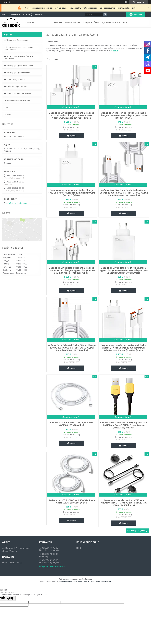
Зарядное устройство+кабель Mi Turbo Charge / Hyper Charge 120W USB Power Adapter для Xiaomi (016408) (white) (124, 348)
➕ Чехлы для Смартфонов (16, 40)
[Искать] (105, 14)
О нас (6, 107)
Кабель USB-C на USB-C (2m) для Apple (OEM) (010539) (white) (72, 424)
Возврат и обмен (91, 22)
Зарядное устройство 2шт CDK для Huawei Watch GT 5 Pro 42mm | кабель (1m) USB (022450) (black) (124, 503)
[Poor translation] (11, 598)
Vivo (116, 51)
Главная (58, 22)
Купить (73, 136)
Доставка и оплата (111, 22)
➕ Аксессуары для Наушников (18, 73)
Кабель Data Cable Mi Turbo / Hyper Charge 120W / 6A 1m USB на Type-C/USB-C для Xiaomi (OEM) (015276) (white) (72, 348)
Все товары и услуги (136, 531)
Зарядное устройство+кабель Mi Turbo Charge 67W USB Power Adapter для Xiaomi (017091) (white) (124, 115)
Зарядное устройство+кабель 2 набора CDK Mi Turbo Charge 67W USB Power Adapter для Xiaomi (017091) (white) (72, 115)
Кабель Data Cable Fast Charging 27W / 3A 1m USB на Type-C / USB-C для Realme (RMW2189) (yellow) (124, 425)
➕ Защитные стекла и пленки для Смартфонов (19, 48)
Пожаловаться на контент (71, 582)
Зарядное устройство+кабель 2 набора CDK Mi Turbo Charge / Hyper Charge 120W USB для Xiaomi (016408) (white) (72, 270)
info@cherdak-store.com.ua (19, 203)
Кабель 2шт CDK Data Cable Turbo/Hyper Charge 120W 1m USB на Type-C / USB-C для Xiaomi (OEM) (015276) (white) (124, 193)
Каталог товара (72, 22)
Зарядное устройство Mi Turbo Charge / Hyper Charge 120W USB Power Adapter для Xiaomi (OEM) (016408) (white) (124, 270)
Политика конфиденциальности (97, 582)
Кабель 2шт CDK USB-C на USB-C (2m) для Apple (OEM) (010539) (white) (72, 501)
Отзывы (8, 114)
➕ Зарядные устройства (15, 79)
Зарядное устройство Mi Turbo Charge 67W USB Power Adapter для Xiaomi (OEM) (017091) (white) (72, 193)
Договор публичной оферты (17, 100)
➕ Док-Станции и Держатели (17, 93)
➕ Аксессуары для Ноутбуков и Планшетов (18, 57)
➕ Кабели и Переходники (15, 86)
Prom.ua (89, 579)
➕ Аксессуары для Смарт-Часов (19, 66)
